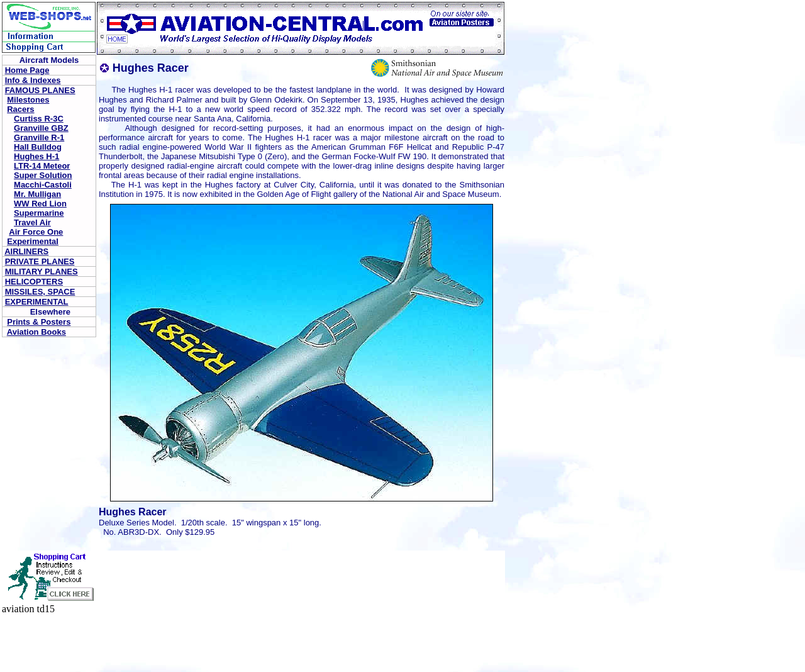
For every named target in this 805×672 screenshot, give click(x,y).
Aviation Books (36, 332)
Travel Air (32, 222)
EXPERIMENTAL (37, 302)
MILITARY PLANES (42, 272)
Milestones (28, 100)
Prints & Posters (39, 322)
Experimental (33, 241)
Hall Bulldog (38, 147)
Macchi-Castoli (43, 185)
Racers (20, 109)
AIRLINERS (26, 251)
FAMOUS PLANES (40, 90)
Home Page (27, 70)
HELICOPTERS (34, 282)
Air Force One (36, 232)
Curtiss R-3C (39, 119)
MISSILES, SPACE (40, 292)
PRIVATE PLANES (40, 261)
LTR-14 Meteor (42, 166)
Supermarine (39, 213)
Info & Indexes (33, 80)
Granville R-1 (39, 137)
